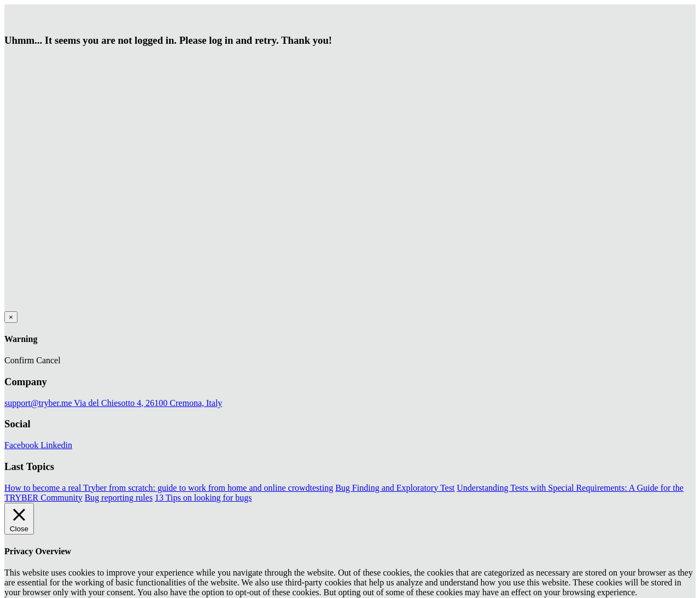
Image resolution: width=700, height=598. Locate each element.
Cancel (48, 360)
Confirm (19, 360)
